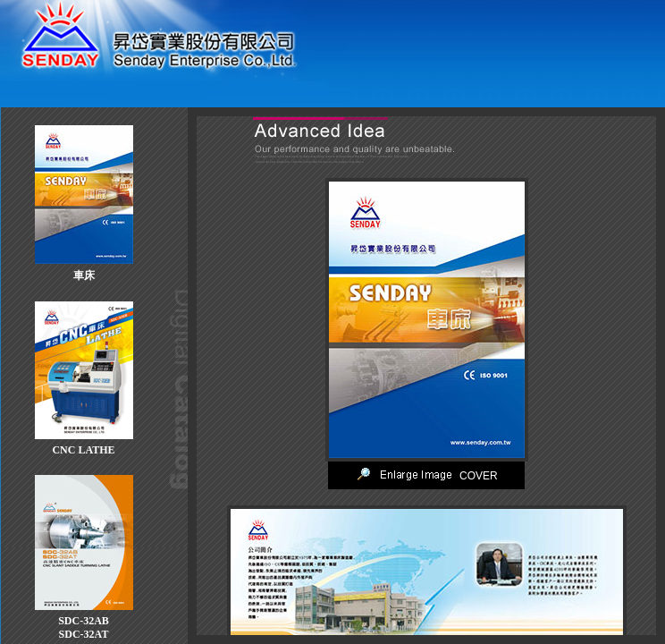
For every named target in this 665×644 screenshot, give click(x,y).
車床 (84, 275)
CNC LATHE (83, 450)
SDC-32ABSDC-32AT (84, 627)
